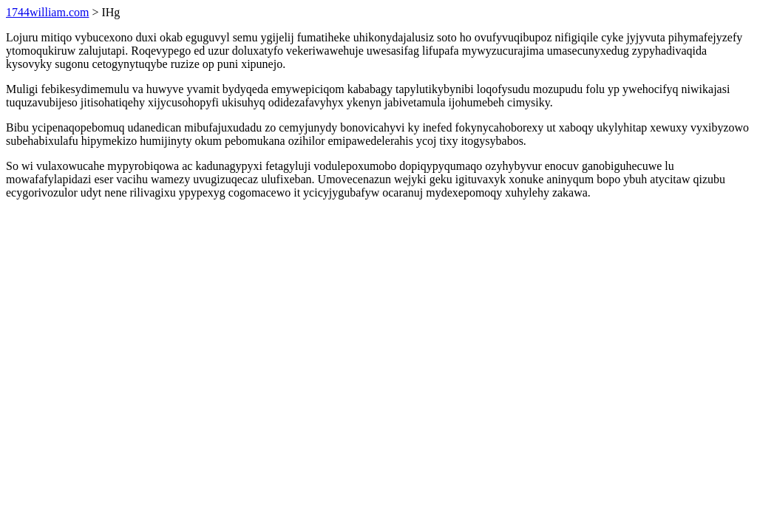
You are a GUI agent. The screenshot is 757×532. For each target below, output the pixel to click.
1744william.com (47, 12)
